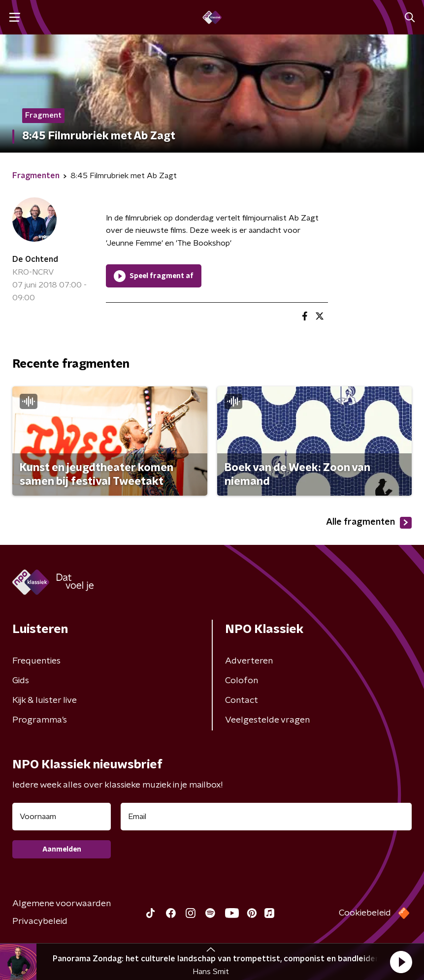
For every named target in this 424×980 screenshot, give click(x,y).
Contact (242, 700)
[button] (401, 962)
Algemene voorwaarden (62, 904)
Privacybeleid (40, 921)
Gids (21, 681)
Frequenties (36, 661)
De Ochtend (35, 259)
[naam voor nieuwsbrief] (62, 817)
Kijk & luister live (45, 700)
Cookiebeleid (365, 913)
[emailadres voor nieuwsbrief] (266, 817)
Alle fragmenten (369, 523)
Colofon (242, 681)
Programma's (40, 720)
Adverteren (249, 661)
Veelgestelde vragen (267, 720)
